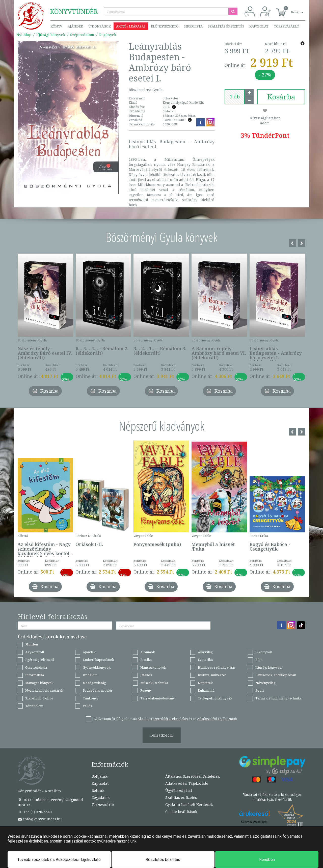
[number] (235, 97)
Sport (260, 690)
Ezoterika (205, 660)
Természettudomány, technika (278, 698)
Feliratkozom (162, 735)
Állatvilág (205, 652)
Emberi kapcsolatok (98, 660)
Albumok (148, 652)
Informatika (35, 675)
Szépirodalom (82, 35)
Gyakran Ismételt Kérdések (189, 805)
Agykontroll (35, 652)
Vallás (87, 706)
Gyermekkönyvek (97, 667)
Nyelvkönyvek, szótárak (44, 690)
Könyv (56, 26)
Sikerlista (193, 26)
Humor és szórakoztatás (217, 667)
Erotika (146, 660)
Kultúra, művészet (212, 675)
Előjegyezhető (165, 26)
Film (259, 660)
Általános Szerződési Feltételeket (163, 719)
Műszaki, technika (154, 683)
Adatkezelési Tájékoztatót (217, 719)
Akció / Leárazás (131, 26)
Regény (146, 690)
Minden (32, 644)
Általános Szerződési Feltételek (192, 776)
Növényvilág (265, 683)
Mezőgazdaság (94, 683)
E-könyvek (264, 652)
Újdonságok (100, 26)
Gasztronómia (36, 667)
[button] (291, 9)
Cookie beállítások (181, 812)
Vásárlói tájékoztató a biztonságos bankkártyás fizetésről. (272, 797)
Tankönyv (91, 698)
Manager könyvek (39, 683)
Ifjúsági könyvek (51, 35)
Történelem (34, 706)
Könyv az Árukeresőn (254, 822)
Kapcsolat (259, 26)
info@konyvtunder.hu (40, 819)
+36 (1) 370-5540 (35, 812)
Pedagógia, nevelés (98, 690)
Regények (108, 35)
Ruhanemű (206, 690)
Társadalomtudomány (157, 698)
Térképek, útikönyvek (215, 698)
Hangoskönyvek (153, 667)
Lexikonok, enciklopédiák (276, 675)
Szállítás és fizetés (226, 26)
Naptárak (205, 683)
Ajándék (75, 26)
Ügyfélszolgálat (179, 790)
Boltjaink (99, 776)
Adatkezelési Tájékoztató (187, 783)
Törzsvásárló (287, 26)
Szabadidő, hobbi (39, 698)
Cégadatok (101, 797)
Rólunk (98, 790)
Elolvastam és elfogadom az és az (165, 719)
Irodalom (90, 675)
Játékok (146, 675)
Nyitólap (24, 35)
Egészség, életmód (39, 660)
